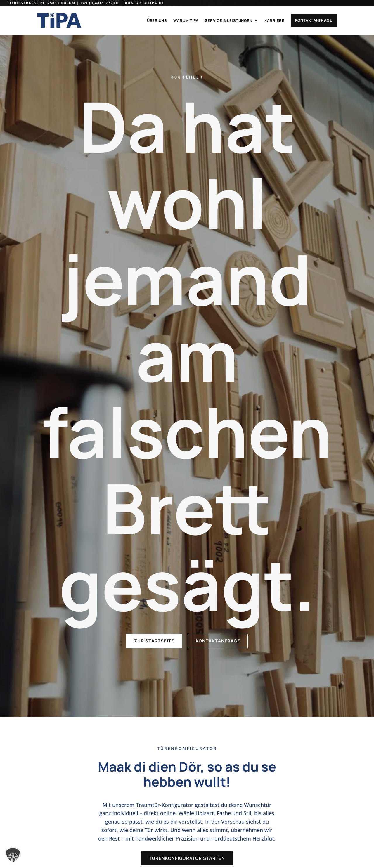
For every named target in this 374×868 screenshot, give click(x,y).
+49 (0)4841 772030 (100, 3)
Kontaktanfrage (314, 20)
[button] (13, 855)
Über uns (157, 20)
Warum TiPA (186, 20)
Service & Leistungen (228, 20)
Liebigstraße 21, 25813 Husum (41, 3)
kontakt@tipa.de (145, 3)
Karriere (274, 20)
